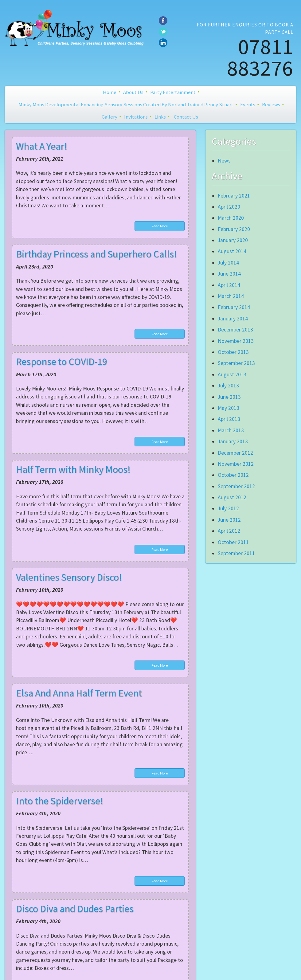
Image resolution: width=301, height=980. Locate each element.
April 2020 (229, 207)
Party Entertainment (173, 92)
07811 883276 (260, 57)
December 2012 (235, 453)
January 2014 (233, 319)
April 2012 (229, 531)
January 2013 (233, 441)
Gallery (109, 117)
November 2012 (236, 464)
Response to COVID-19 (62, 362)
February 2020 (234, 229)
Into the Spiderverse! (60, 801)
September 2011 (236, 553)
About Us (133, 92)
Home (110, 92)
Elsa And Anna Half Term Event (79, 693)
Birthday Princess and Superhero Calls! (96, 254)
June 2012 (229, 520)
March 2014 (231, 296)
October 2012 (233, 475)
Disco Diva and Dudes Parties (75, 909)
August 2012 (232, 497)
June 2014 (229, 274)
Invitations (136, 117)
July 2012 (228, 508)
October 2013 (233, 352)
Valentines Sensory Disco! (69, 577)
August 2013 (232, 374)
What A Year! (42, 146)
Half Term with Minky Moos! (73, 469)
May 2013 (229, 408)
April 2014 (229, 285)
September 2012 (236, 486)
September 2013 (236, 363)
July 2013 (228, 386)
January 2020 (233, 240)
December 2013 (235, 330)
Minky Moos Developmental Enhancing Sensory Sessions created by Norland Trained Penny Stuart (126, 104)
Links (160, 117)
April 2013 (229, 419)
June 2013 (229, 397)
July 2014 (228, 263)
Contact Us (186, 117)
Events (248, 104)
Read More (160, 226)
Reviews (271, 104)
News (224, 161)
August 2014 (232, 251)
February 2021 (234, 196)
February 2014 (234, 307)
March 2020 (231, 218)
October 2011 (233, 542)
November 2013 (236, 341)
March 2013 (231, 430)
